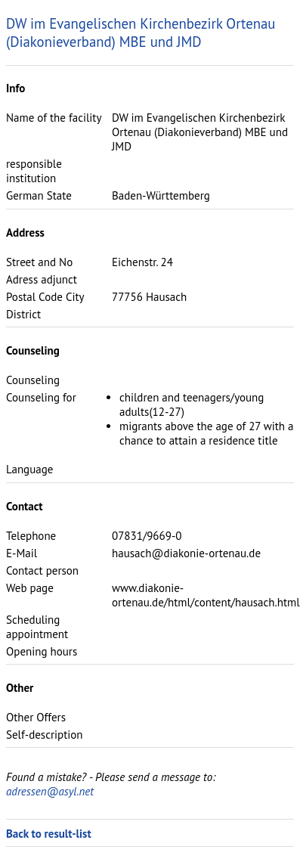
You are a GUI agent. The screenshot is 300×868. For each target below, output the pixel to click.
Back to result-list (49, 834)
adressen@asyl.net (50, 791)
